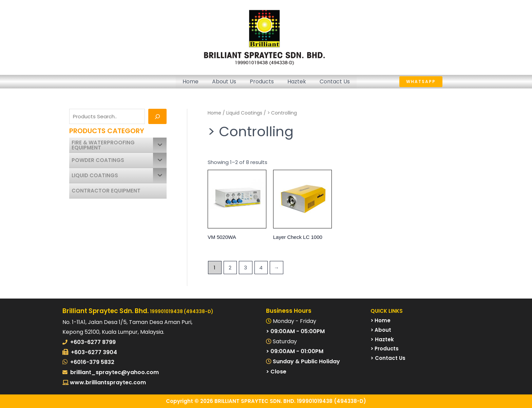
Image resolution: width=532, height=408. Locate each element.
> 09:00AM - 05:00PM (295, 331)
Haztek (297, 81)
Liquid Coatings (244, 113)
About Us (224, 81)
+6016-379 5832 (92, 362)
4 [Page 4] (261, 268)
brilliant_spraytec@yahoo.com (115, 372)
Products (262, 81)
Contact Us (335, 81)
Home (191, 81)
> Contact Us (388, 358)
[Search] (157, 116)
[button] (434, 82)
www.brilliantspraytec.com (107, 382)
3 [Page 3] (245, 268)
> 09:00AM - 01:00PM (295, 351)
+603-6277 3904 (94, 352)
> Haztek (382, 339)
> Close (276, 372)
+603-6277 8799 (93, 342)
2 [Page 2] (230, 268)
